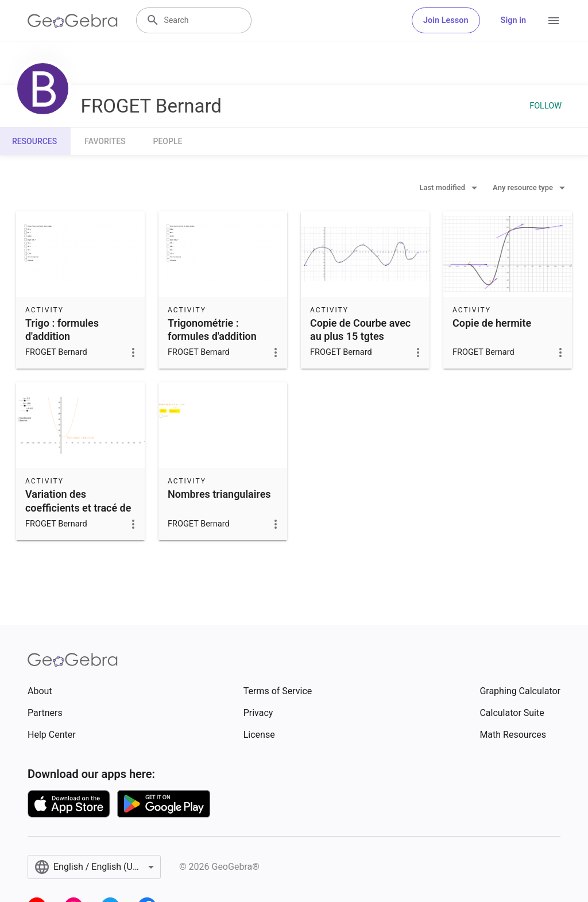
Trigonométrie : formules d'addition (212, 330)
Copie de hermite (492, 323)
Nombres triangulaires (219, 494)
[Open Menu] (554, 21)
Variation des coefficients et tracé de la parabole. (78, 507)
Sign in (513, 20)
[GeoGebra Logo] (73, 21)
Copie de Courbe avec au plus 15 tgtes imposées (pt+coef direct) (360, 343)
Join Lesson (446, 20)
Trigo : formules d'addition (62, 330)
